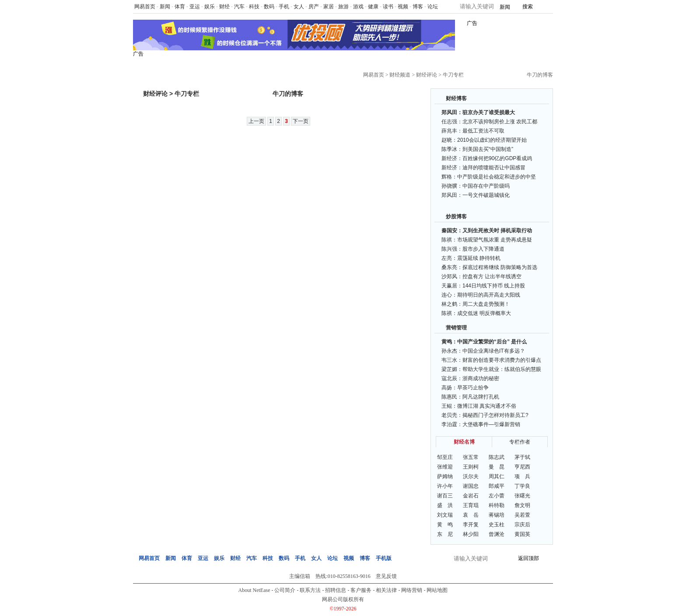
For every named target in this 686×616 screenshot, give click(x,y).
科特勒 (497, 505)
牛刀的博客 (540, 75)
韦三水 (449, 360)
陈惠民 (449, 397)
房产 (314, 7)
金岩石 (471, 496)
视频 (403, 7)
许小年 (445, 486)
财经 (224, 7)
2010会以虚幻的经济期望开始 (492, 140)
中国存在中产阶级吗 (486, 186)
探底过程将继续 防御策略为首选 (500, 267)
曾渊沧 (497, 534)
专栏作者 (520, 442)
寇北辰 (449, 378)
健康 (373, 7)
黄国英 (522, 534)
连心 (447, 295)
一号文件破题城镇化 (486, 195)
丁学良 (522, 486)
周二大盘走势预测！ (486, 304)
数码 (269, 7)
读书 (388, 7)
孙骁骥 (449, 186)
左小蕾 (497, 496)
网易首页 (145, 7)
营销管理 (456, 328)
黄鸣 (447, 342)
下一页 (301, 121)
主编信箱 (300, 576)
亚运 (195, 7)
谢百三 (445, 496)
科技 (254, 7)
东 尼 (445, 534)
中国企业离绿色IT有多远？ (494, 351)
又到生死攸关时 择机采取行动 (497, 231)
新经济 (449, 158)
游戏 (358, 7)
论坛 (433, 7)
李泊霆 (449, 424)
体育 (180, 7)
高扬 (447, 388)
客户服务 (361, 590)
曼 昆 (497, 467)
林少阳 (471, 534)
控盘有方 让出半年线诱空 (492, 276)
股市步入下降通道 (483, 249)
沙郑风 (449, 276)
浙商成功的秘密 (481, 378)
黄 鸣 (445, 525)
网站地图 (437, 590)
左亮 (447, 258)
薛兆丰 (449, 131)
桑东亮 (449, 267)
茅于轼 (522, 457)
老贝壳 (449, 415)
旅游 (343, 7)
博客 (418, 7)
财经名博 (464, 442)
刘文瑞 (445, 515)
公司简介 (285, 590)
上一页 (256, 121)
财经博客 (456, 98)
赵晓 (447, 140)
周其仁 (497, 476)
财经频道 (400, 75)
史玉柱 (497, 525)
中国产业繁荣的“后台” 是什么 (492, 342)
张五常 (471, 457)
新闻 (165, 7)
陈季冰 (449, 149)
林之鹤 (449, 304)
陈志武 (497, 457)
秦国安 (449, 231)
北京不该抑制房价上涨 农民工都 (500, 122)
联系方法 (310, 590)
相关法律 (386, 590)
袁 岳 (471, 515)
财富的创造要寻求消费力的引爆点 (502, 360)
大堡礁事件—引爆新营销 (491, 424)
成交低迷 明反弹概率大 (484, 313)
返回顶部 (528, 558)
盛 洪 (445, 505)
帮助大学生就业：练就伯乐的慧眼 (502, 369)
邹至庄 (445, 457)
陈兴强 (449, 249)
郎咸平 (497, 486)
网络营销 (412, 590)
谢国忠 (471, 486)
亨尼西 (522, 467)
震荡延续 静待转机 (479, 258)
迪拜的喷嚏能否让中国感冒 (494, 168)
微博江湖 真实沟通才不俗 (487, 406)
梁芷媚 (449, 369)
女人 (299, 7)
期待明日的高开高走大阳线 (489, 295)
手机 (284, 7)
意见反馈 (386, 576)
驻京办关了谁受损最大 (489, 112)
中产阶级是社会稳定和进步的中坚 (497, 177)
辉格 (447, 177)
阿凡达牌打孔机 (481, 397)
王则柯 (471, 467)
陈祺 (447, 240)
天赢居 (449, 286)
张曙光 (522, 496)
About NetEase (254, 590)
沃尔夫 (471, 476)
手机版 (384, 558)
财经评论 (427, 75)
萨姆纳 (445, 476)
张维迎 (445, 467)
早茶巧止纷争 (473, 388)
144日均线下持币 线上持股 (494, 286)
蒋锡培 (497, 515)
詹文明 (522, 505)
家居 (329, 7)
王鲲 (447, 406)
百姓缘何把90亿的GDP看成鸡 (497, 158)
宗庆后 (522, 525)
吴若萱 (522, 515)
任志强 (449, 122)
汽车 (239, 7)
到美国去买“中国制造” (488, 149)
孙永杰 (449, 351)
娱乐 (210, 7)
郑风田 (449, 112)
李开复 (471, 525)
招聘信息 (336, 590)
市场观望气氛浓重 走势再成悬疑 (495, 240)
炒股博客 (456, 217)
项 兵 (522, 476)
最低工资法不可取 (483, 131)
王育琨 (471, 505)
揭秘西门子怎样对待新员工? (495, 415)
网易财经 (160, 72)
